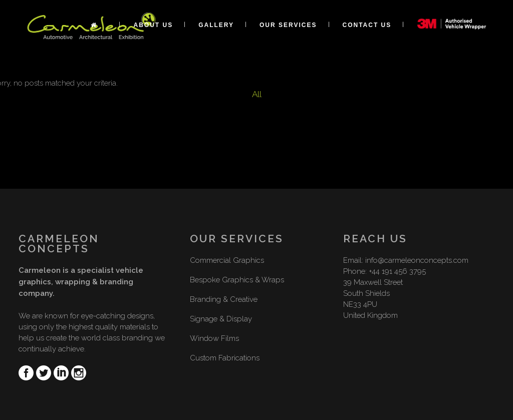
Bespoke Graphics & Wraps (237, 280)
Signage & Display (221, 319)
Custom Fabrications (225, 358)
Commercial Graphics (227, 260)
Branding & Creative (224, 299)
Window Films (214, 338)
